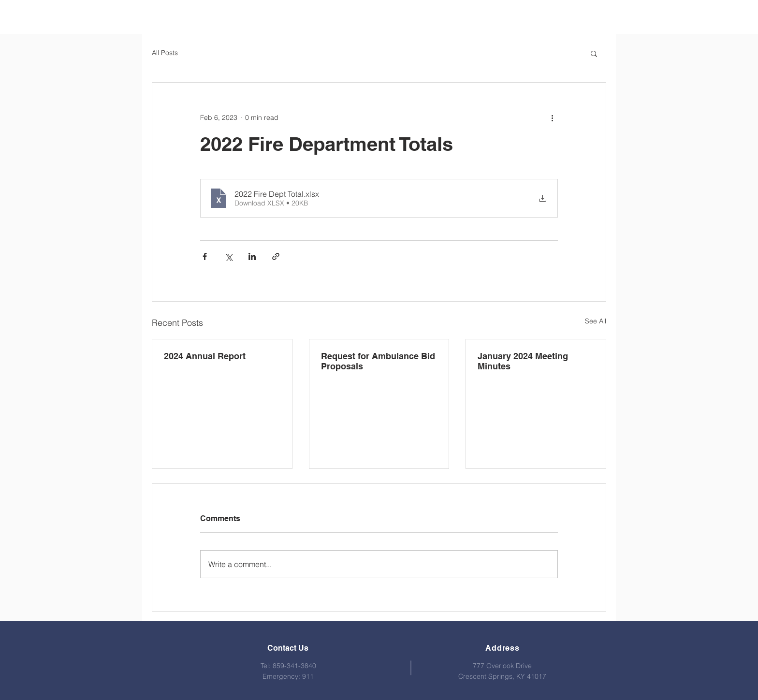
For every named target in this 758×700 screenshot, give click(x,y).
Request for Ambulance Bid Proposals (378, 361)
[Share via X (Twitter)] (228, 256)
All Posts (165, 53)
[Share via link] (276, 256)
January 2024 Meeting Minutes (523, 361)
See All (596, 321)
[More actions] (552, 117)
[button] (594, 53)
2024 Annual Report (205, 356)
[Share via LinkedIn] (252, 256)
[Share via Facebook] (205, 256)
